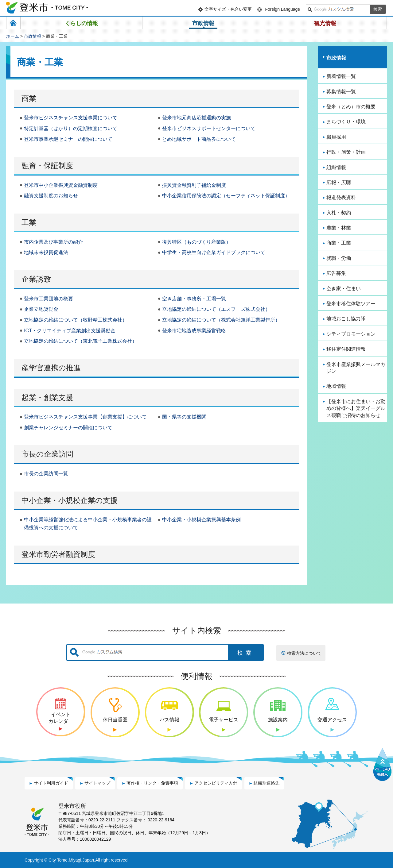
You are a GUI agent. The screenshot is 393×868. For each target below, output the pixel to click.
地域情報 (336, 386)
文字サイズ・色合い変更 (228, 9)
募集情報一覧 (341, 92)
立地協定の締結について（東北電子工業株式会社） (80, 341)
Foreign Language (282, 9)
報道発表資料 (341, 197)
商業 (29, 98)
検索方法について (304, 653)
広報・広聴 (339, 182)
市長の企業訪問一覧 (46, 474)
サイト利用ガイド (51, 783)
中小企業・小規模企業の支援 (70, 500)
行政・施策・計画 (346, 152)
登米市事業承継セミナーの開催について (68, 139)
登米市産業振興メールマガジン (356, 368)
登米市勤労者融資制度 (58, 554)
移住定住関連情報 (346, 349)
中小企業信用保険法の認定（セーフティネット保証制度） (226, 196)
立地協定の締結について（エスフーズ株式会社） (216, 309)
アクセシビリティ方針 (216, 783)
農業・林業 (339, 228)
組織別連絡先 (267, 783)
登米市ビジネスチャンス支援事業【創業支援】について (85, 417)
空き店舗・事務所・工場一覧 (194, 299)
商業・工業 (339, 243)
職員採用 (336, 137)
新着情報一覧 (341, 76)
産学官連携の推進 (51, 368)
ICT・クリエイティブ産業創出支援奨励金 (70, 331)
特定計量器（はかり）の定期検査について (71, 128)
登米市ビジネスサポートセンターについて (209, 128)
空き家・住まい (344, 289)
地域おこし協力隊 (346, 319)
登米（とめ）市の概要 (351, 107)
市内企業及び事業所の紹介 (53, 242)
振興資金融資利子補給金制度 (194, 185)
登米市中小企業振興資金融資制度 (61, 185)
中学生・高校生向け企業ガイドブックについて (214, 252)
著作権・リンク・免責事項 (152, 783)
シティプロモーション (351, 334)
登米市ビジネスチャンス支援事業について (71, 118)
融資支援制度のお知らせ (51, 196)
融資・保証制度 (47, 166)
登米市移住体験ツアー (351, 304)
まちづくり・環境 (346, 122)
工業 (29, 222)
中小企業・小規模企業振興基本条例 (201, 520)
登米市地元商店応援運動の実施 (196, 118)
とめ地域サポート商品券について (199, 139)
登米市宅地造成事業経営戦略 (194, 331)
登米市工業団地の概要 (49, 299)
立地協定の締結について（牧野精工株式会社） (76, 320)
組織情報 (336, 167)
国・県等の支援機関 (184, 417)
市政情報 (33, 36)
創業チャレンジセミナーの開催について (68, 428)
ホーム (13, 36)
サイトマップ (97, 783)
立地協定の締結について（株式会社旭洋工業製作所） (221, 320)
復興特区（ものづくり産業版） (196, 242)
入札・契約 (339, 213)
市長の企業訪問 (47, 454)
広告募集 (336, 273)
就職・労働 (339, 258)
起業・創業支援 (47, 397)
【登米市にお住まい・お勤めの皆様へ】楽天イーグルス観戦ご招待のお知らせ (356, 408)
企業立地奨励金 (41, 309)
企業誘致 (36, 279)
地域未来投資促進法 (46, 252)
